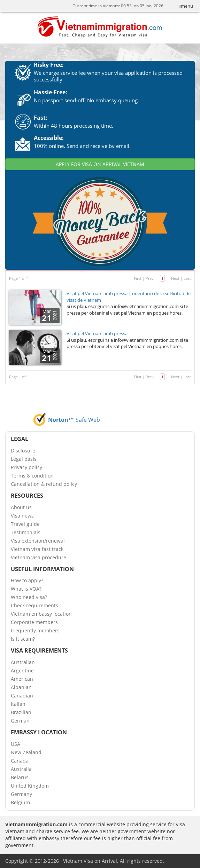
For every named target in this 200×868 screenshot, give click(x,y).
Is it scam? (23, 639)
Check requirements (34, 605)
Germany (21, 794)
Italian (18, 704)
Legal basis (24, 459)
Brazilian (21, 712)
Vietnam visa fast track (37, 549)
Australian (23, 662)
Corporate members (34, 622)
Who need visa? (29, 597)
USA (16, 744)
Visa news (22, 516)
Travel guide (25, 524)
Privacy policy (26, 467)
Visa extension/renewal (38, 541)
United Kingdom (30, 786)
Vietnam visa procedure (39, 557)
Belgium (20, 802)
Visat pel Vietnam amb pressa (97, 333)
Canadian (22, 696)
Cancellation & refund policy (44, 484)
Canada (20, 761)
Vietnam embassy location (41, 614)
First (138, 278)
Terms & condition (32, 476)
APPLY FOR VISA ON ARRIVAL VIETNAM (100, 164)
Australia (21, 769)
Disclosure (23, 451)
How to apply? (27, 580)
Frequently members (35, 630)
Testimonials (26, 532)
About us (21, 507)
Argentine (22, 670)
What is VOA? (26, 589)
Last (187, 278)
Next (175, 278)
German (20, 721)
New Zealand (26, 752)
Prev (150, 278)
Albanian (21, 687)
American (22, 679)
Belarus (20, 777)
